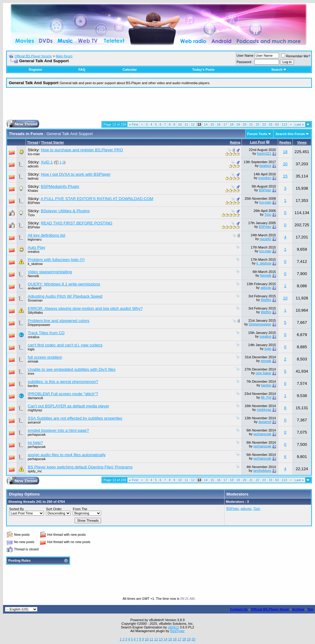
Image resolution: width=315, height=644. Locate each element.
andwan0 (35, 288)
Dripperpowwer (39, 325)
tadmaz (33, 178)
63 (277, 124)
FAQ (82, 70)
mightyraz (35, 410)
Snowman (35, 300)
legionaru (35, 239)
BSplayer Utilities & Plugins (65, 211)
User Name (245, 55)
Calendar (130, 70)
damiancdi (35, 398)
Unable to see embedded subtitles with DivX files (72, 369)
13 (161, 639)
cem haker (263, 373)
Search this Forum (290, 134)
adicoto (33, 166)
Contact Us (239, 609)
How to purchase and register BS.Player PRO (82, 150)
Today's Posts (203, 70)
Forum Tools (257, 134)
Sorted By (16, 509)
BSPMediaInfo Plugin (60, 186)
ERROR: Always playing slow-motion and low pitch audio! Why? (85, 308)
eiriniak (33, 361)
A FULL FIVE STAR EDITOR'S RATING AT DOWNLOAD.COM (97, 199)
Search (279, 70)
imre (31, 374)
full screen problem (45, 357)
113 (284, 124)
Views (302, 142)
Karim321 (264, 153)
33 (271, 124)
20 (245, 124)
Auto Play (36, 247)
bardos (33, 386)
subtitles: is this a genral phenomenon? (63, 382)
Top (310, 609)
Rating (235, 142)
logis (31, 349)
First (134, 124)
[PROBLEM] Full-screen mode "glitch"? (63, 394)
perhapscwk (37, 435)
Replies (285, 142)
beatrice (265, 166)
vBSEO (173, 627)
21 (251, 124)
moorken (265, 178)
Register (36, 70)
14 (206, 124)
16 (219, 124)
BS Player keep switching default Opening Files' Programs (80, 467)
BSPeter (265, 190)
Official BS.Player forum (270, 609)
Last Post (257, 142)
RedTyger (178, 631)
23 (264, 124)
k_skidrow (35, 264)
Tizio (31, 215)
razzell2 (266, 239)
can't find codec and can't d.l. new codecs (65, 345)
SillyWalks (35, 313)
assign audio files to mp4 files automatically (67, 455)
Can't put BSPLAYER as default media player (69, 406)
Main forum (64, 56)
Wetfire (266, 300)
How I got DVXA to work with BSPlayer (76, 174)
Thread (33, 142)
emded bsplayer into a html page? (58, 430)
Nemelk (33, 276)
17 (225, 124)
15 (212, 124)
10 (180, 124)
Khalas (33, 191)
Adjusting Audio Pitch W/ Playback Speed (65, 296)
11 (186, 124)
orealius (34, 252)
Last (299, 124)
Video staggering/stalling (50, 272)
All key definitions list (46, 235)
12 (193, 124)
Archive (298, 609)
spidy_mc (35, 471)
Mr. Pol (266, 397)
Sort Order (54, 509)
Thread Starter (53, 142)
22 (257, 124)
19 (238, 124)
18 (232, 124)
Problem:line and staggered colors (58, 321)
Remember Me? (296, 56)
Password (244, 62)
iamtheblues (262, 470)
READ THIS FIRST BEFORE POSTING (77, 223)
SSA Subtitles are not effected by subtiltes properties (75, 418)
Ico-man (34, 154)
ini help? (35, 443)
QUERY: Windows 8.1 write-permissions (64, 284)
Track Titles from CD (46, 333)
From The (80, 509)
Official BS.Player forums (33, 56)
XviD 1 (47, 162)
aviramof (34, 422)
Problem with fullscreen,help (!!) (56, 260)
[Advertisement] (159, 106)
